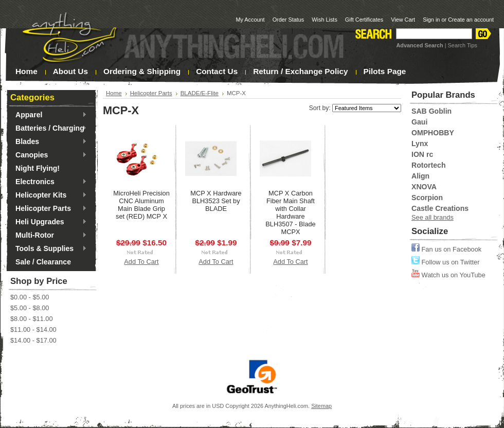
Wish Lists (325, 20)
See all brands (433, 217)
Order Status (289, 20)
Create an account (471, 20)
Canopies (49, 155)
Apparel (49, 115)
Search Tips (463, 45)
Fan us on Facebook (446, 249)
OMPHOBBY (433, 133)
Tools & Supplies (49, 249)
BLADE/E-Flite (200, 93)
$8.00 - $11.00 (32, 319)
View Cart (403, 20)
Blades (49, 142)
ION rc (422, 154)
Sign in (431, 20)
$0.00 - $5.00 (30, 297)
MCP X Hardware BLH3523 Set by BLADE (216, 201)
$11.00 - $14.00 (33, 329)
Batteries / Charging (49, 129)
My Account (250, 20)
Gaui (419, 122)
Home (114, 93)
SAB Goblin (431, 111)
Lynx (420, 144)
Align (420, 176)
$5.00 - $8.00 (30, 308)
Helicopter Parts (49, 209)
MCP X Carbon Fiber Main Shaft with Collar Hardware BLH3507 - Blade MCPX (290, 212)
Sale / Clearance (43, 262)
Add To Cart (141, 262)
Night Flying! (38, 168)
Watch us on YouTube (448, 275)
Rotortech (428, 165)
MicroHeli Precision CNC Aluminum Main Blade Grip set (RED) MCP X (141, 205)
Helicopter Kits (49, 195)
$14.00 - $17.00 (33, 340)
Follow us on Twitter (445, 262)
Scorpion (427, 198)
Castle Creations (440, 208)
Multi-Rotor (49, 236)
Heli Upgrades (49, 222)
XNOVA (424, 187)
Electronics (49, 182)
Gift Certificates (364, 20)
